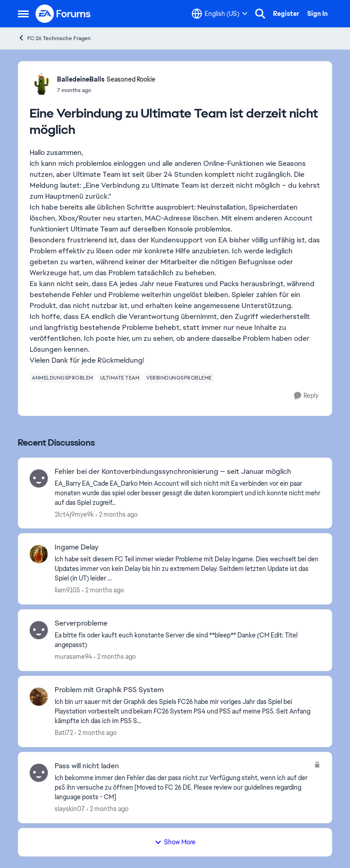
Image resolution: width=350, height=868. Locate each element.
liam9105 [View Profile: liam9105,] (67, 590)
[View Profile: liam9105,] (39, 554)
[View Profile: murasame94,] (39, 630)
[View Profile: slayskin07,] (39, 773)
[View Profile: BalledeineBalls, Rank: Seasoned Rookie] (41, 84)
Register (286, 14)
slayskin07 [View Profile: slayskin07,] (70, 809)
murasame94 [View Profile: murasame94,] (73, 657)
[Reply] (306, 396)
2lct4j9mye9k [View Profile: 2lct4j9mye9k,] (74, 514)
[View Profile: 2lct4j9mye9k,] (39, 478)
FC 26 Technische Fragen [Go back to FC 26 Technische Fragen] (54, 38)
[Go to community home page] (63, 14)
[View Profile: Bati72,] (39, 697)
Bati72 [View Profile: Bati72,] (64, 733)
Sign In (317, 14)
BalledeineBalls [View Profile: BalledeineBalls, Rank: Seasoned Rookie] (81, 79)
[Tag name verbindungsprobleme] (179, 378)
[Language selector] (220, 14)
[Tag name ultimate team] (120, 378)
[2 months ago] (117, 514)
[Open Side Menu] (23, 14)
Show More (175, 842)
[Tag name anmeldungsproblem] (63, 378)
